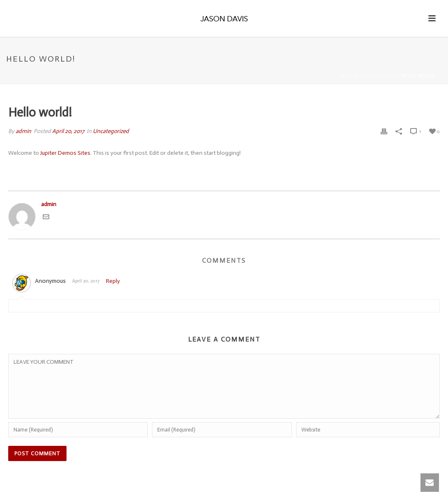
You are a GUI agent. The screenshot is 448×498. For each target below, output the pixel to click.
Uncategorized (377, 76)
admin (23, 131)
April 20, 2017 (68, 131)
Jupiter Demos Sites (65, 153)
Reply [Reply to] (113, 281)
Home (346, 76)
